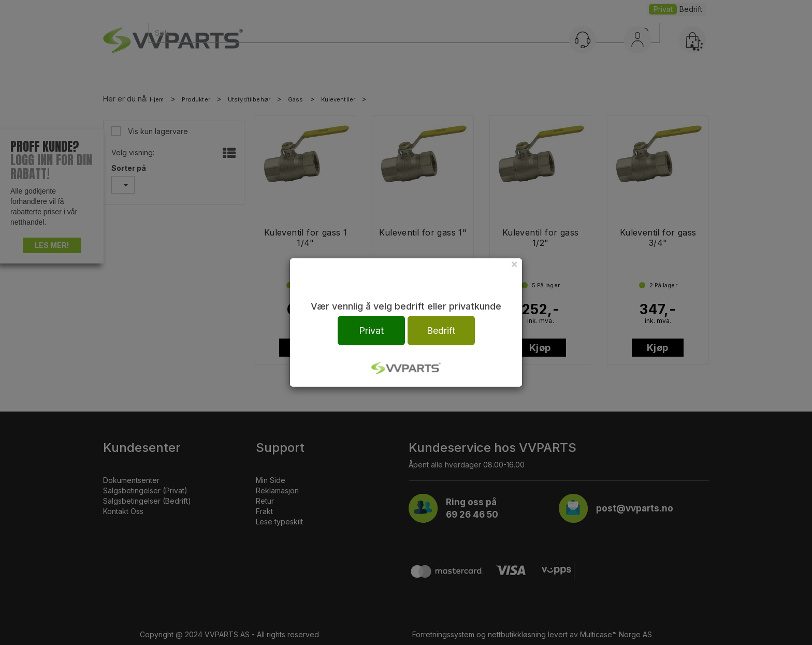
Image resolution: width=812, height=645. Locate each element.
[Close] (514, 264)
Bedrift (441, 331)
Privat (371, 331)
